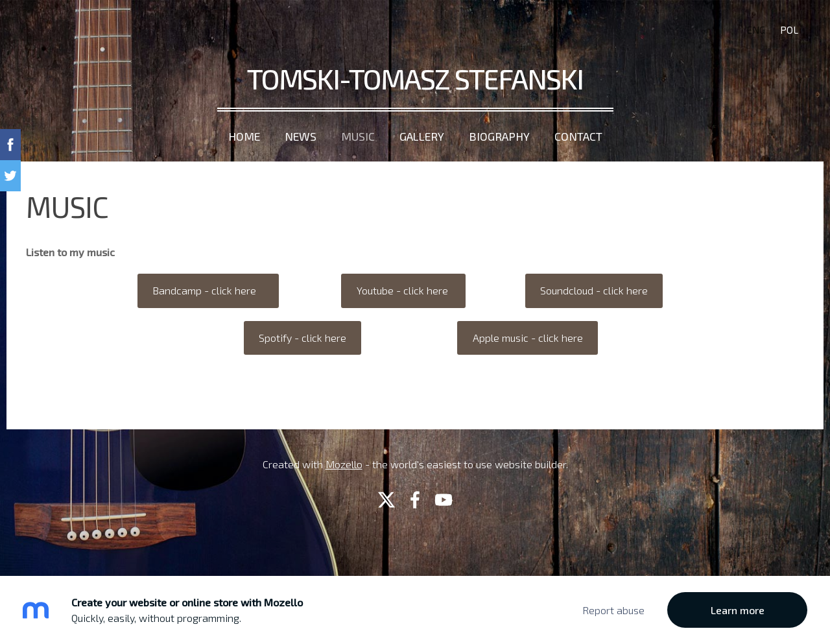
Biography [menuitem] (499, 136)
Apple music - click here (528, 338)
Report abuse (613, 610)
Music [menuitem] (358, 136)
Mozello (344, 464)
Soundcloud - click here (594, 290)
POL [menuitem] (789, 30)
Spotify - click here (302, 338)
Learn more (738, 610)
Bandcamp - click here (208, 290)
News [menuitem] (301, 136)
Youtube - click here (404, 290)
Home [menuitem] (244, 136)
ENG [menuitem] (756, 30)
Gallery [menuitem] (422, 136)
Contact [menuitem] (578, 136)
